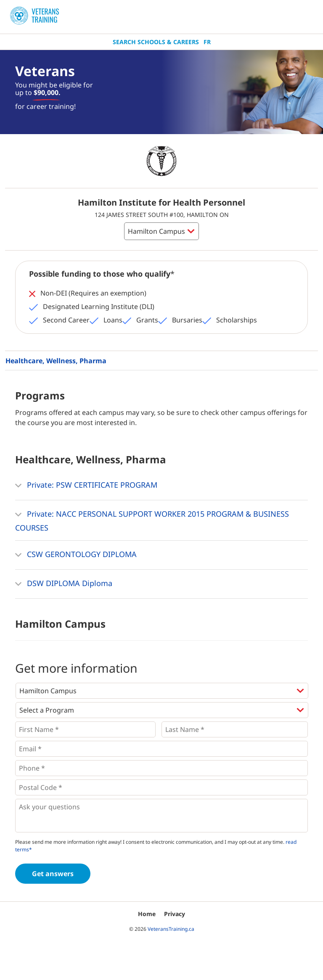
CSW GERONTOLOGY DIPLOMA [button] (76, 555)
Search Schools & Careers (156, 42)
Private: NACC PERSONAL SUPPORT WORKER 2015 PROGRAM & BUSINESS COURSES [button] (152, 520)
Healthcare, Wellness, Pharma (56, 361)
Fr (207, 42)
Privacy (175, 914)
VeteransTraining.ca (171, 929)
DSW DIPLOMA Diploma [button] (64, 584)
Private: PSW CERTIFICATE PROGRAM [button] (86, 486)
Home (147, 914)
